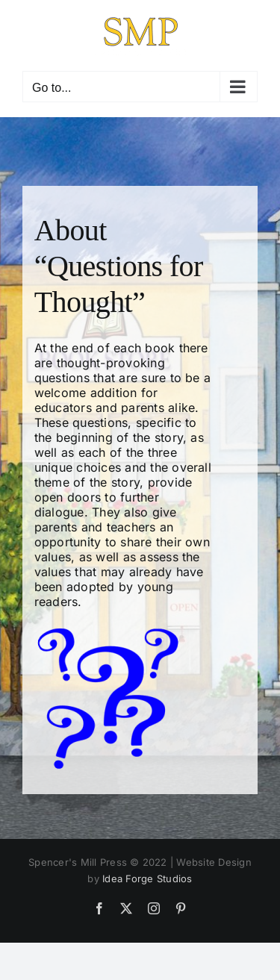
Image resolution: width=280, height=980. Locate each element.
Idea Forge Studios (147, 878)
